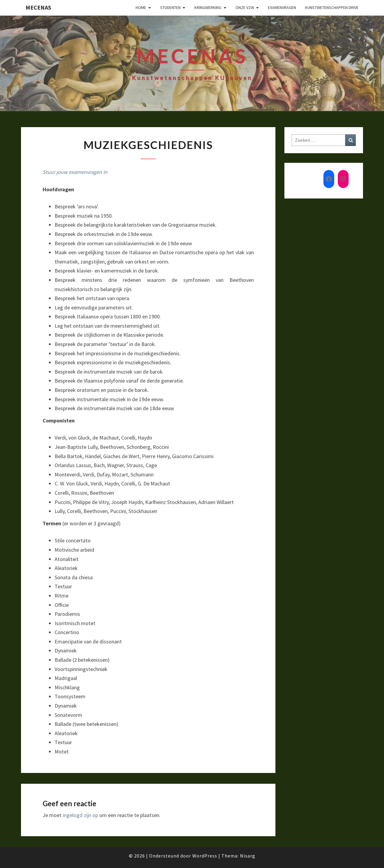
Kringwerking (208, 7)
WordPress (205, 856)
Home (141, 7)
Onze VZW (245, 7)
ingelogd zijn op (80, 815)
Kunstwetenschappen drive (332, 7)
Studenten (170, 7)
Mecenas (38, 7)
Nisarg (248, 856)
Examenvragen (282, 7)
